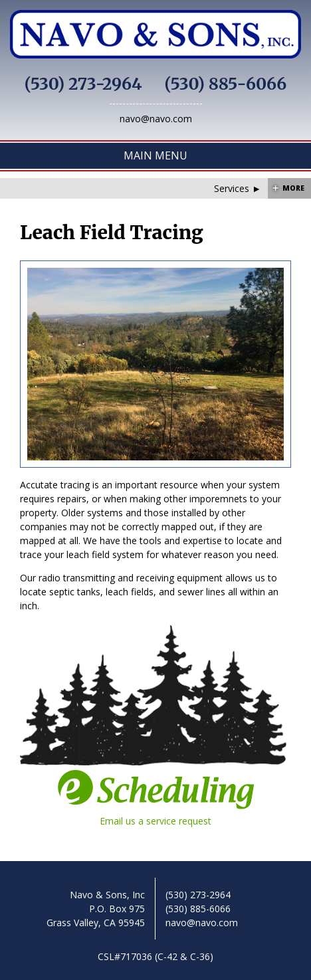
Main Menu (155, 155)
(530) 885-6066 (226, 84)
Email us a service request (155, 798)
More (293, 188)
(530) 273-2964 (83, 84)
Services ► (238, 188)
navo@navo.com (156, 119)
